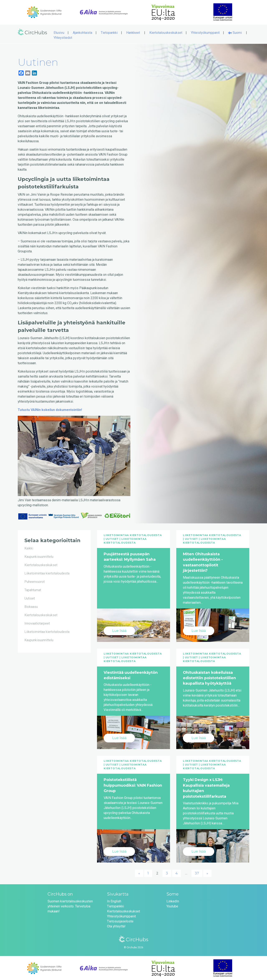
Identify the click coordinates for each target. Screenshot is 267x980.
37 (197, 873)
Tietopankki (109, 32)
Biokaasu (31, 606)
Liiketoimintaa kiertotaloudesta (47, 573)
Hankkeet (133, 32)
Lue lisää (119, 630)
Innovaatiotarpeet (37, 623)
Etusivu (59, 32)
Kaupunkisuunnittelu (39, 556)
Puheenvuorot (35, 581)
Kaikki (29, 548)
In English (114, 901)
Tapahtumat (33, 589)
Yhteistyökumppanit (205, 32)
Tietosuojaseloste (120, 921)
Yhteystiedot (63, 37)
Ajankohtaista (82, 32)
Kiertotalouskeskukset (166, 32)
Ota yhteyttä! (116, 926)
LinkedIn (173, 901)
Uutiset (30, 598)
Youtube (172, 906)
